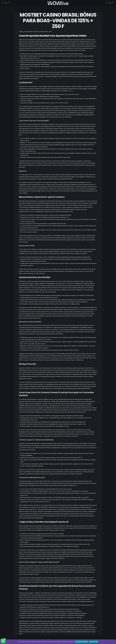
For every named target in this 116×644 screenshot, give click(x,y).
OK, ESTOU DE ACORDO (81, 642)
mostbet (71, 91)
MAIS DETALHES (94, 642)
